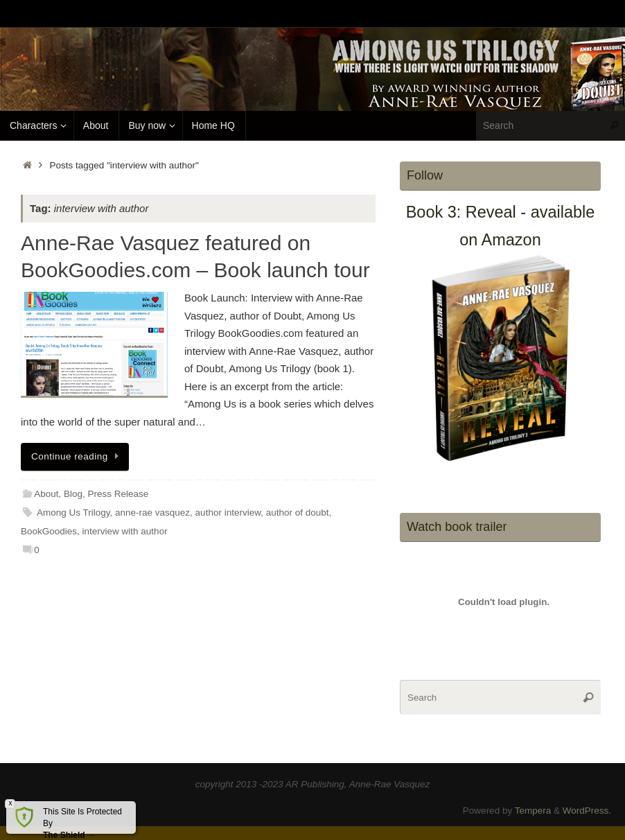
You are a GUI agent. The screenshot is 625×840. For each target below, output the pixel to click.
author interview (228, 513)
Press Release (118, 494)
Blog (73, 494)
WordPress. (587, 811)
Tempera (533, 811)
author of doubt (298, 513)
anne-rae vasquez (152, 513)
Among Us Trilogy (73, 513)
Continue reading (77, 456)
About (46, 494)
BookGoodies (49, 531)
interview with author (125, 531)
